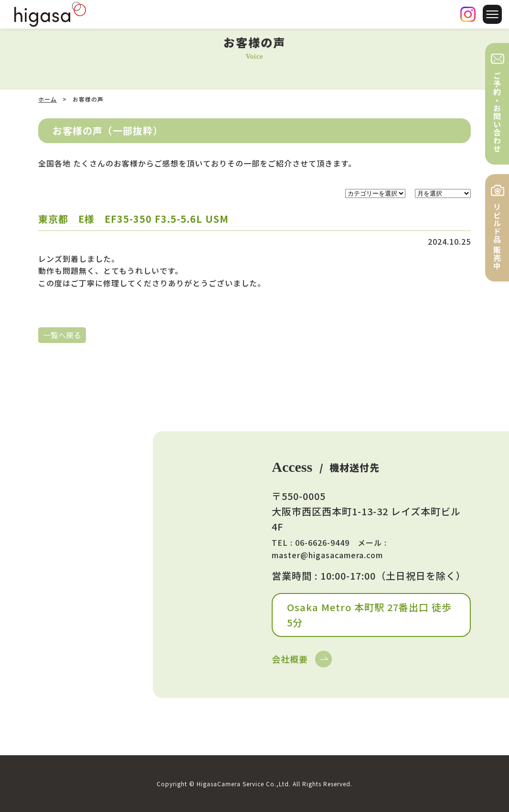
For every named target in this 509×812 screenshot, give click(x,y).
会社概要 (290, 659)
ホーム (48, 99)
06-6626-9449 (322, 542)
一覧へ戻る (62, 335)
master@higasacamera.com (327, 555)
